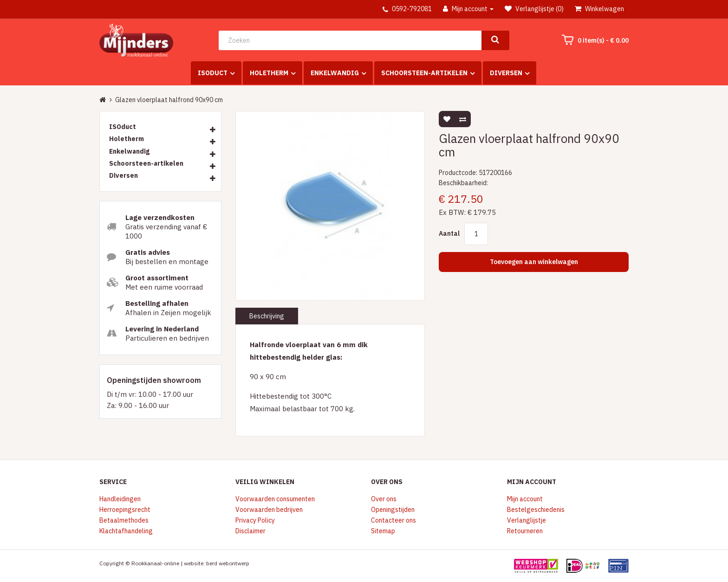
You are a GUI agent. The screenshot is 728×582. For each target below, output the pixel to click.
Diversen (506, 73)
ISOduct (213, 73)
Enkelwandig (335, 73)
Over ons (384, 499)
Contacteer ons (393, 520)
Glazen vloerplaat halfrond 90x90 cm (169, 100)
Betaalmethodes (124, 520)
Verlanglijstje (526, 520)
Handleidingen (120, 499)
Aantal (449, 233)
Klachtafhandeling (126, 531)
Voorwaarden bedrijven (269, 510)
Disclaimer (250, 531)
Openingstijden (393, 510)
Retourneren (525, 531)
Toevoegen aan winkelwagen (534, 262)
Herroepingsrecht (125, 510)
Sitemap (383, 531)
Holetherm (269, 73)
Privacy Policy (255, 520)
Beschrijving (267, 316)
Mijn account (525, 499)
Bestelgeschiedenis (536, 510)
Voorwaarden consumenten (275, 499)
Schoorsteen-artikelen (424, 73)
